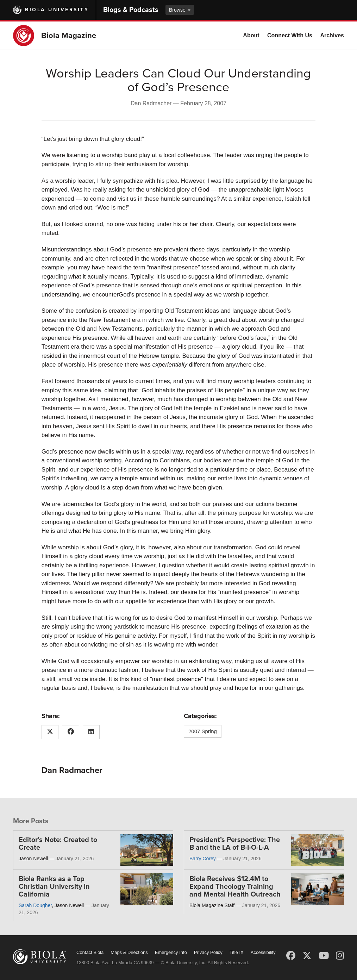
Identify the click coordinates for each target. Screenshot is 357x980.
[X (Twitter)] (307, 956)
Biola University (57, 10)
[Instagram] (340, 956)
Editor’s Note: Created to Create (58, 844)
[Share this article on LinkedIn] (91, 732)
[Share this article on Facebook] (71, 732)
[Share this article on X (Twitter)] (50, 732)
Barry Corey (203, 859)
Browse (180, 10)
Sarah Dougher (35, 905)
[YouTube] (324, 956)
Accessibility (263, 952)
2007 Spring (203, 731)
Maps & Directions (129, 952)
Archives (332, 35)
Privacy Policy (208, 952)
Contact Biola (90, 952)
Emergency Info (171, 952)
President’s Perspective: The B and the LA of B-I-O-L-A (235, 844)
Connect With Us (290, 35)
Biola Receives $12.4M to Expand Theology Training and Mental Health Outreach (235, 887)
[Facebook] (291, 956)
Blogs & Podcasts (131, 10)
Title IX (237, 952)
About (251, 35)
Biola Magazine (69, 36)
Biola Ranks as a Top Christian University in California (54, 887)
